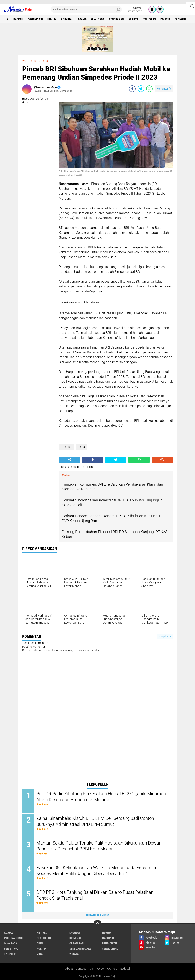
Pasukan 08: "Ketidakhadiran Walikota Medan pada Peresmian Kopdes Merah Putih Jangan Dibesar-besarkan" (97, 871)
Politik (165, 19)
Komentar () (164, 89)
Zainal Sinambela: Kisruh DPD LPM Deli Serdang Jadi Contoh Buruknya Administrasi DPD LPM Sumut (95, 821)
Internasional (14, 938)
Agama (82, 19)
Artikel (134, 19)
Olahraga (98, 19)
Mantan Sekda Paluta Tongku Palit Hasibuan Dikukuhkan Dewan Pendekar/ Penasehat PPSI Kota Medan (99, 846)
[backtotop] (97, 924)
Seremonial (110, 949)
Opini (40, 943)
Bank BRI (33, 61)
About (69, 969)
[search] (86, 9)
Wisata (74, 954)
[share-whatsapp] (149, 89)
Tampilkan (165, 636)
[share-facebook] (132, 89)
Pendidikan (116, 19)
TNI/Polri (150, 19)
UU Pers (112, 969)
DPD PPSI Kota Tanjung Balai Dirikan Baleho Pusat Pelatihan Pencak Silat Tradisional (95, 895)
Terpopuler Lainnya (97, 915)
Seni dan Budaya (80, 949)
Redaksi (125, 969)
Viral (40, 954)
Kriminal (67, 19)
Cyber (101, 969)
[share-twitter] (141, 89)
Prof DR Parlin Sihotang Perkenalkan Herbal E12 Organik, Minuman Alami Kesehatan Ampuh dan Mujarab (101, 797)
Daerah (18, 19)
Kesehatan (44, 938)
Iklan (92, 969)
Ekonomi (180, 19)
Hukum (52, 19)
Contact (81, 969)
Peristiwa (11, 949)
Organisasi (35, 19)
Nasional (108, 938)
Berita (44, 61)
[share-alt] (69, 460)
